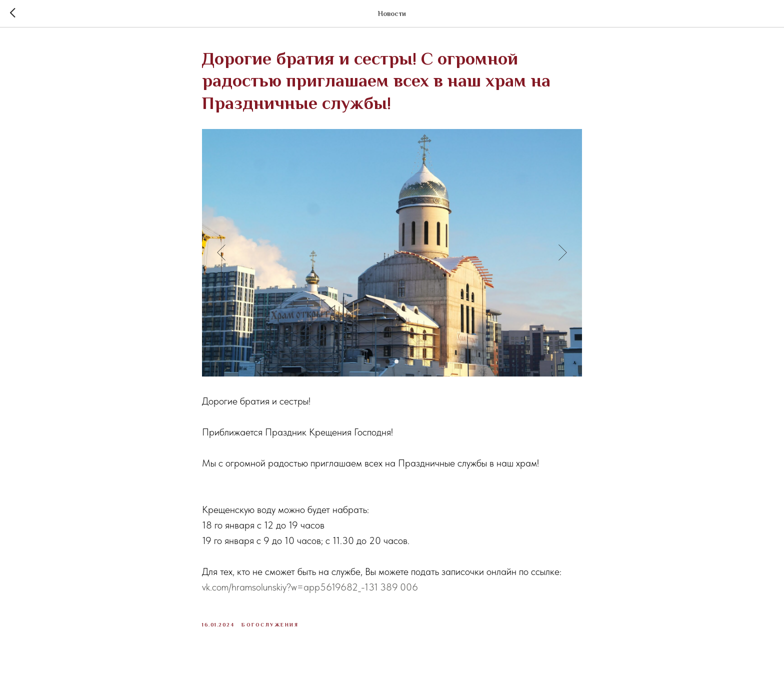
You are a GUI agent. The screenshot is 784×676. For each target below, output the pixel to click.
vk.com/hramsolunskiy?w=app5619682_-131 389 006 (310, 587)
